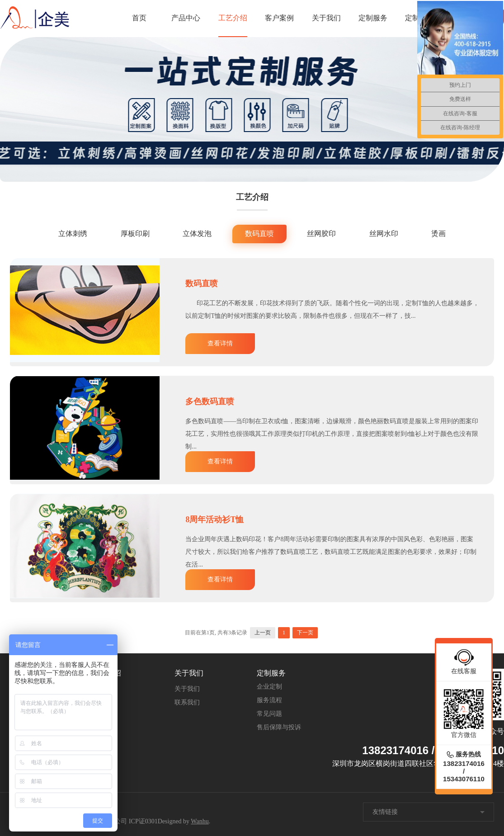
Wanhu (200, 821)
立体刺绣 (73, 234)
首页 (139, 18)
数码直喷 (259, 234)
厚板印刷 (135, 234)
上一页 (263, 633)
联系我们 (187, 702)
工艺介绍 (233, 18)
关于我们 (326, 18)
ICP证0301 (143, 821)
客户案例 (279, 18)
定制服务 (373, 18)
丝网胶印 (321, 234)
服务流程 (269, 700)
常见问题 (269, 714)
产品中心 (186, 18)
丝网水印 (384, 234)
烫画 (438, 234)
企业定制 (269, 687)
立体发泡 (197, 234)
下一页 (305, 633)
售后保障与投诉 (279, 727)
